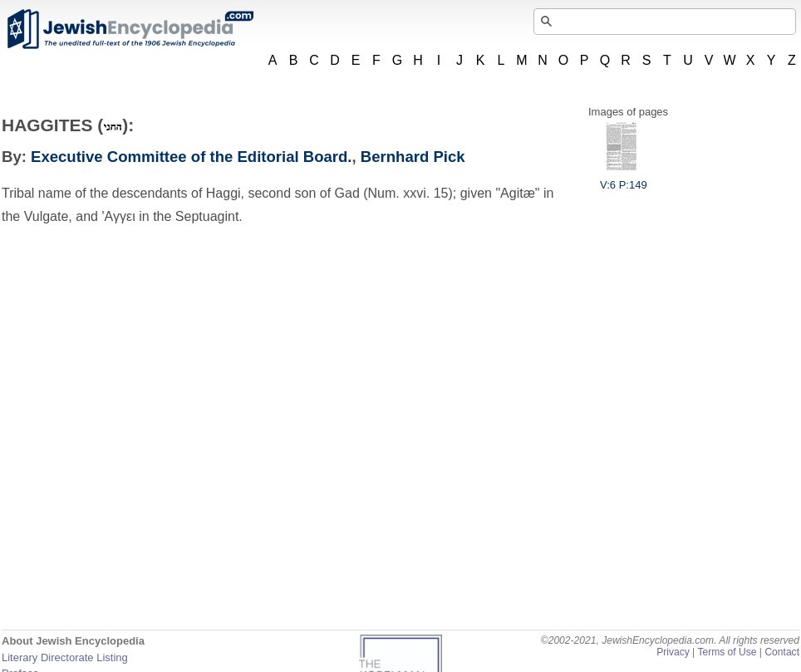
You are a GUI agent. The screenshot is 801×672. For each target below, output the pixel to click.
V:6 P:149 (624, 179)
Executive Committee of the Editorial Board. (191, 157)
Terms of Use (727, 652)
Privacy (673, 652)
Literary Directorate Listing (65, 657)
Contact (782, 652)
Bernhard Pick (413, 157)
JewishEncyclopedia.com (130, 29)
